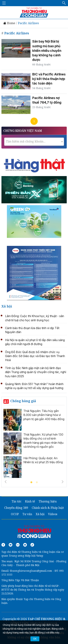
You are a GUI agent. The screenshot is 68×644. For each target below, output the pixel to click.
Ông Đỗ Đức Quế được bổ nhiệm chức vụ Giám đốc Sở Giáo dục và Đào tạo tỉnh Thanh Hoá (35, 356)
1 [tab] (31, 482)
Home (9, 23)
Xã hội (7, 306)
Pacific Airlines (28, 23)
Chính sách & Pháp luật (48, 508)
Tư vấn (27, 514)
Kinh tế (30, 501)
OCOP (15, 514)
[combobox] (34, 142)
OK (35, 639)
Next (63, 482)
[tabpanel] (34, 444)
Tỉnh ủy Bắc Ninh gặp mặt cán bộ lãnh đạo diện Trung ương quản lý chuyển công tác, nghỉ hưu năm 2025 (36, 372)
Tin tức (17, 501)
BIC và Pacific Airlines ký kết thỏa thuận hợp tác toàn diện (49, 79)
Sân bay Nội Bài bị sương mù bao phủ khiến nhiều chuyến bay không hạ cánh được (47, 51)
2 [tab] (37, 482)
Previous (6, 482)
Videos (53, 514)
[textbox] (34, 141)
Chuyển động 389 (16, 508)
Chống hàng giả (23, 401)
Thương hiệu (48, 501)
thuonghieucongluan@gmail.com (31, 571)
